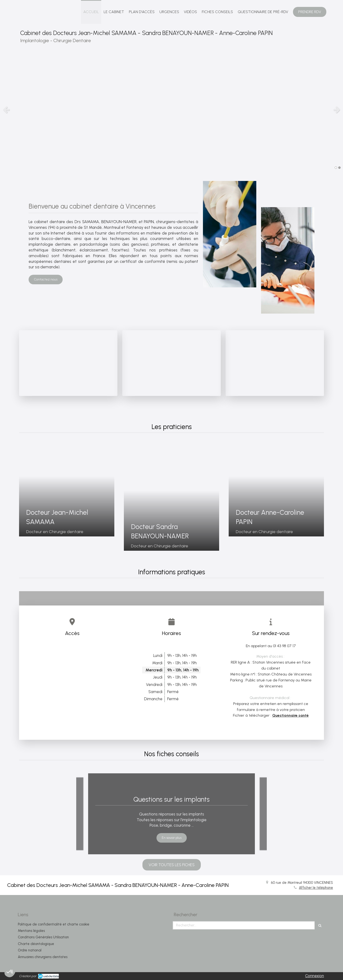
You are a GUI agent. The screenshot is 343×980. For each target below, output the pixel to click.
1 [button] (336, 168)
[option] (171, 110)
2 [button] (339, 168)
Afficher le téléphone (316, 888)
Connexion (315, 976)
